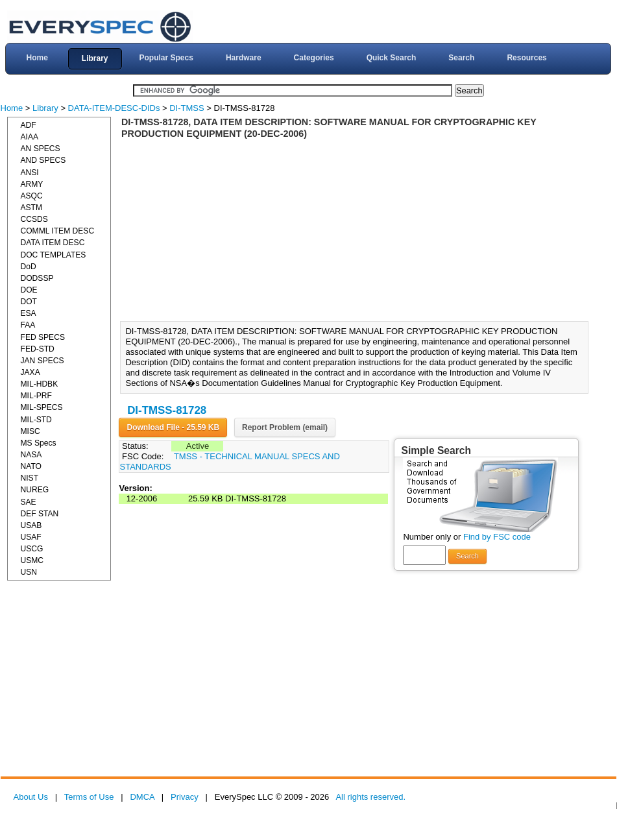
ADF (29, 125)
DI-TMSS (187, 108)
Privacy (185, 797)
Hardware (244, 58)
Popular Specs (166, 58)
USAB (31, 525)
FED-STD (38, 349)
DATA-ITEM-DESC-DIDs (114, 108)
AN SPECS (41, 149)
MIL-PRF (36, 396)
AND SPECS (43, 160)
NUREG (35, 490)
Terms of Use (89, 797)
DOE (29, 290)
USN (29, 572)
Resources (526, 58)
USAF (31, 537)
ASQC (32, 196)
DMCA (142, 797)
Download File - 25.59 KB (173, 427)
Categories (314, 58)
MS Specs (39, 443)
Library (95, 58)
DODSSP (37, 278)
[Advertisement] (358, 230)
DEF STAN (40, 514)
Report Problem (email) (285, 427)
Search (461, 58)
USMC (32, 560)
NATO (31, 466)
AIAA (30, 137)
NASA (31, 455)
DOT (29, 302)
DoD (29, 267)
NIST (30, 478)
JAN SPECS (42, 361)
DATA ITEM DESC (53, 243)
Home (37, 58)
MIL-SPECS (42, 407)
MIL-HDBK (40, 384)
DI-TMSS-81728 (167, 410)
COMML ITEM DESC (58, 231)
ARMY (32, 184)
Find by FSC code (497, 537)
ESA (29, 313)
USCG (32, 549)
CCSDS (34, 219)
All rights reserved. (370, 797)
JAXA (30, 372)
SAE (29, 502)
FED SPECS (43, 337)
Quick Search (392, 58)
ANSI (30, 173)
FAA (28, 325)
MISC (30, 431)
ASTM (32, 208)
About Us (31, 797)
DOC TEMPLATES (54, 255)
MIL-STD (36, 420)
